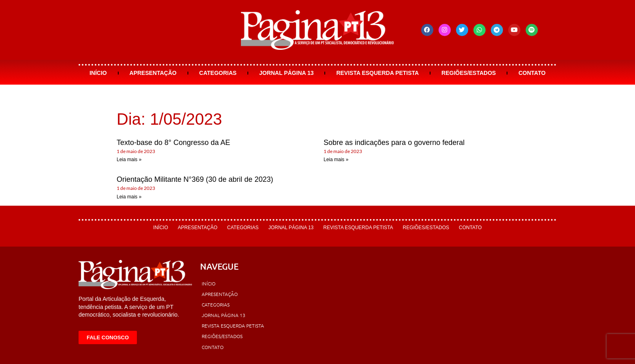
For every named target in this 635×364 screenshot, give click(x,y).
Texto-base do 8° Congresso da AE (173, 143)
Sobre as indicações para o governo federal (394, 143)
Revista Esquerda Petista (377, 73)
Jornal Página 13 (287, 73)
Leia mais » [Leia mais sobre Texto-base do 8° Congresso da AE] (129, 160)
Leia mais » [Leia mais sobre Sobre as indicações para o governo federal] (336, 160)
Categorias (218, 73)
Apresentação (153, 73)
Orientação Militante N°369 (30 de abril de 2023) (195, 179)
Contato (532, 73)
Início (98, 73)
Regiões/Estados (469, 73)
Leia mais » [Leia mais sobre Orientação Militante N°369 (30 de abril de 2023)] (129, 197)
